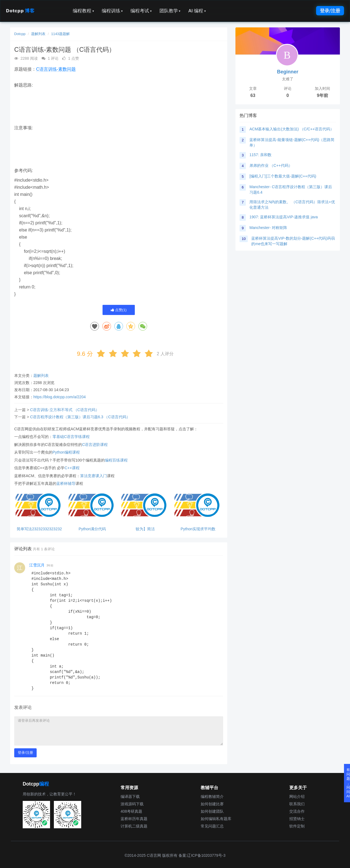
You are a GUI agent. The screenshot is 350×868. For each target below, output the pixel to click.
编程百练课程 (116, 460)
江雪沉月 (37, 565)
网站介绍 (297, 797)
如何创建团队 (212, 811)
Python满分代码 (92, 529)
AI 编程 (197, 11)
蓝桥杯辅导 (66, 483)
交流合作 (297, 811)
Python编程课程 (66, 452)
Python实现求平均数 (198, 529)
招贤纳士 (297, 819)
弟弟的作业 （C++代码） (271, 165)
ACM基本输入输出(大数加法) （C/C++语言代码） (292, 129)
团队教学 (170, 11)
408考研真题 (131, 811)
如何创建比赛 (212, 804)
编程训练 (112, 11)
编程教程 (83, 11)
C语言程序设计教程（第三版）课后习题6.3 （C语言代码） (80, 417)
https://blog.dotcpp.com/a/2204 (59, 397)
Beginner (288, 72)
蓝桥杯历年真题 (134, 819)
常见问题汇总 (212, 826)
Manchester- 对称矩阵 (268, 228)
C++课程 (72, 468)
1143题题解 (60, 34)
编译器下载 (130, 797)
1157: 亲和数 (260, 155)
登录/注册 (330, 11)
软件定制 (297, 826)
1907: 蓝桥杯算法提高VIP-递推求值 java (284, 217)
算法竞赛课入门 (94, 476)
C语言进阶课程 (95, 445)
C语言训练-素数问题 (56, 69)
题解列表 (38, 34)
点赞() (119, 310)
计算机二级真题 (134, 826)
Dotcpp (20, 11)
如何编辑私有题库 (216, 819)
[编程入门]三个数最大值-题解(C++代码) (283, 176)
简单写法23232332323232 (39, 529)
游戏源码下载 (132, 804)
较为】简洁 (145, 529)
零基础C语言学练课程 (71, 437)
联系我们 (297, 804)
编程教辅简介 (212, 797)
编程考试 (141, 11)
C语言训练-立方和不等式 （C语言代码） (65, 410)
